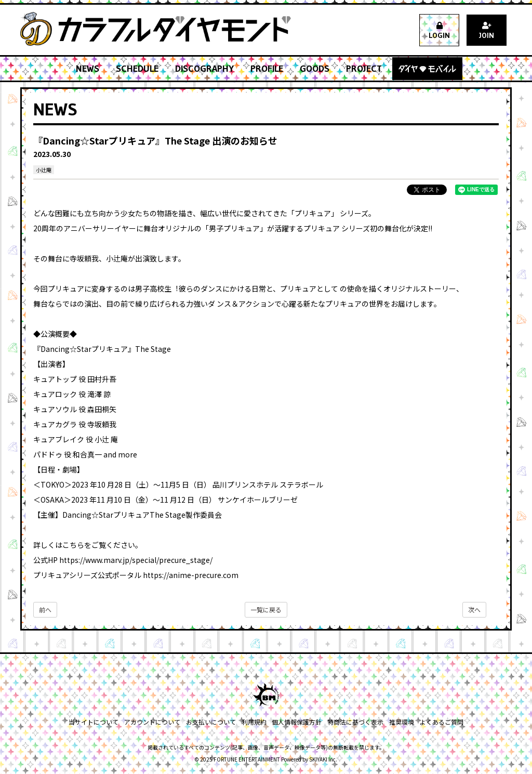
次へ (474, 609)
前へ (45, 609)
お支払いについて (211, 722)
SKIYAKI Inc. (323, 759)
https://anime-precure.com (191, 575)
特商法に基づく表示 (355, 722)
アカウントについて (153, 722)
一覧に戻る (266, 609)
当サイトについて (95, 722)
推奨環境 (401, 722)
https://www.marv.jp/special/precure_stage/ (136, 560)
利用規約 (254, 722)
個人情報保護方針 (297, 722)
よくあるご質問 (440, 722)
